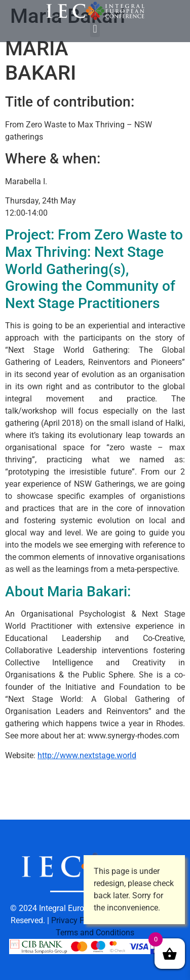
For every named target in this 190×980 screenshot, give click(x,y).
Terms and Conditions (95, 933)
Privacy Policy (76, 920)
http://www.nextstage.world (87, 755)
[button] (95, 29)
